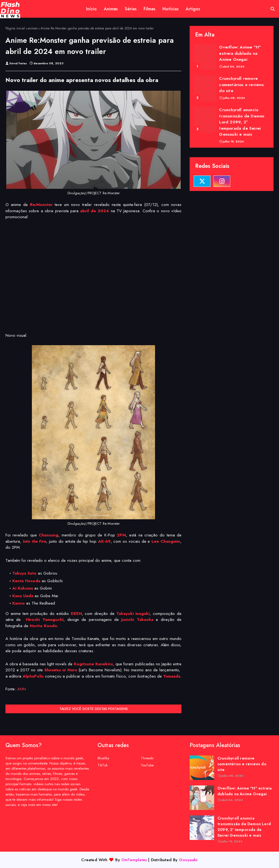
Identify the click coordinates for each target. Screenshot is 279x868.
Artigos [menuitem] (193, 9)
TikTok (103, 765)
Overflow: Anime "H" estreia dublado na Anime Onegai (240, 53)
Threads (147, 758)
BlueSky (103, 758)
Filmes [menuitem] (149, 9)
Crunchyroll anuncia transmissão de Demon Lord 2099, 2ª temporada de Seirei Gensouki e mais (242, 122)
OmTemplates (134, 860)
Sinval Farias (18, 63)
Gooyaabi (188, 860)
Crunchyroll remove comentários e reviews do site (241, 85)
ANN (22, 689)
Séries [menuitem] (131, 9)
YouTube (147, 765)
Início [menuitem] (91, 9)
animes (33, 28)
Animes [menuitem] (111, 9)
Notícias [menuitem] (170, 9)
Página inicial (15, 28)
